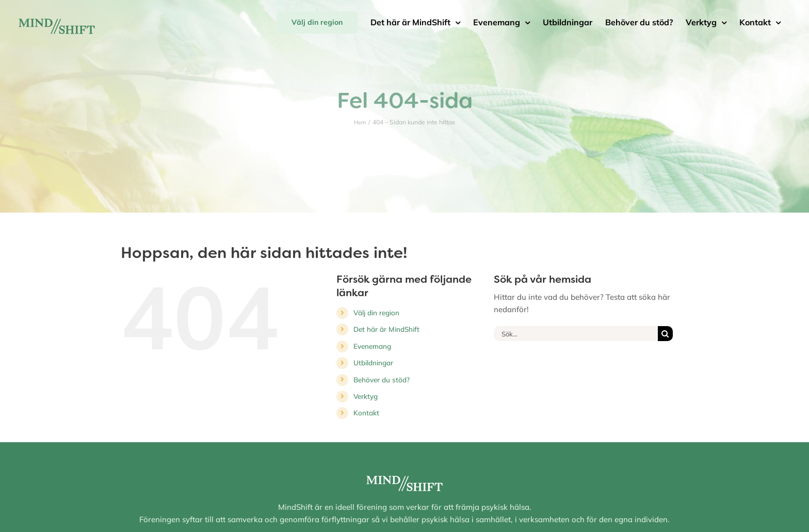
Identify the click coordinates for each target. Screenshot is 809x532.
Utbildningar (373, 362)
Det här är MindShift (386, 329)
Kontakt (366, 413)
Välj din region (376, 312)
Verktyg (366, 396)
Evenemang (372, 346)
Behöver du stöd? (382, 380)
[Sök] (665, 334)
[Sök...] (576, 334)
